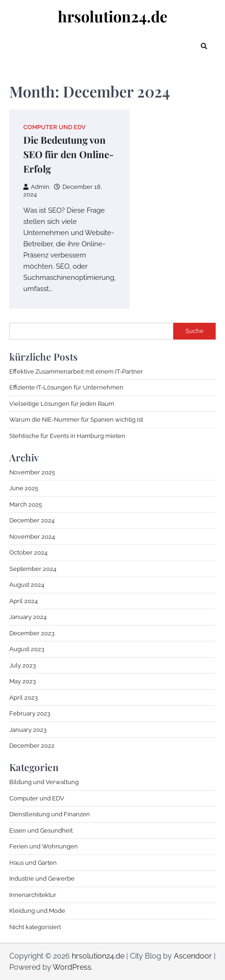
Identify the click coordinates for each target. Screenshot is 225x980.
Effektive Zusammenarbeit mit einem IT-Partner (76, 372)
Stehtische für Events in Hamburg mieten (67, 436)
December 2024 (32, 520)
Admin (36, 187)
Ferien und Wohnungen (44, 846)
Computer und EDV (55, 127)
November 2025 (32, 472)
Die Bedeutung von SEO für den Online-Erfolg (68, 154)
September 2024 (33, 569)
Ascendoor (193, 956)
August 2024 (27, 585)
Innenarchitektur (33, 895)
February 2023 (30, 713)
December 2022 (32, 746)
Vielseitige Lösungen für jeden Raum (62, 404)
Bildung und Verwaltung (44, 782)
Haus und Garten (33, 863)
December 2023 (32, 633)
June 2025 (24, 488)
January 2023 (28, 730)
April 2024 (24, 601)
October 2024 (28, 553)
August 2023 (27, 649)
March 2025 (26, 504)
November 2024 (32, 537)
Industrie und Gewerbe (42, 879)
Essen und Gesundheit (41, 831)
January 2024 (28, 617)
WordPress (72, 967)
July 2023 (23, 665)
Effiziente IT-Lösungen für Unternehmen (66, 387)
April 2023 (24, 698)
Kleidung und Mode (37, 911)
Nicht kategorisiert (35, 927)
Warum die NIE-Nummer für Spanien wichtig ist (76, 420)
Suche (194, 331)
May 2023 (23, 681)
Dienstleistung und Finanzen (50, 814)
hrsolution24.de (112, 16)
